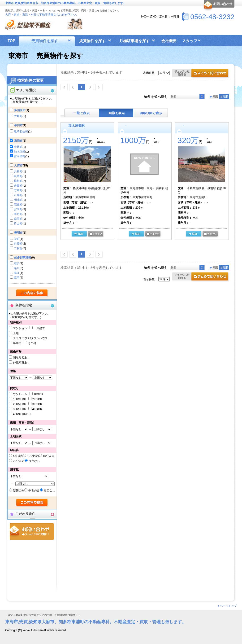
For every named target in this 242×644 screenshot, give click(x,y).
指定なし (34, 461)
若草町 (18, 190)
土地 (16, 333)
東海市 (18, 141)
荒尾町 (18, 147)
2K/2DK (37, 399)
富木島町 (20, 156)
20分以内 (19, 461)
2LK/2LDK (19, 404)
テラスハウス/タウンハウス (30, 338)
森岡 (17, 278)
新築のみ (19, 491)
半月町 (18, 214)
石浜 (17, 263)
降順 (224, 96)
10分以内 (33, 456)
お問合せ (32, 532)
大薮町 (18, 116)
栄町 (17, 239)
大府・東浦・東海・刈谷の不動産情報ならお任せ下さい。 (42, 15)
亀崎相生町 (21, 131)
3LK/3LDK (19, 409)
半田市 (18, 125)
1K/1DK (38, 394)
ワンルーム (20, 394)
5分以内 (18, 456)
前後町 (18, 244)
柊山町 (18, 223)
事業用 (17, 343)
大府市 (18, 166)
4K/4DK (37, 409)
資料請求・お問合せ (201, 277)
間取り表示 (151, 113)
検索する (32, 293)
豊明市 (18, 233)
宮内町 (18, 209)
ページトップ (228, 606)
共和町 (18, 171)
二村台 (18, 248)
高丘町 (18, 205)
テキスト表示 (82, 113)
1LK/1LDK (19, 399)
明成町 (18, 200)
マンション (20, 328)
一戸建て (39, 328)
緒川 (17, 268)
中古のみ (34, 491)
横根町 (18, 181)
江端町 (18, 195)
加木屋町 (20, 152)
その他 (32, 343)
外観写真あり (22, 363)
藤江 (17, 273)
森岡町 (18, 219)
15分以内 (49, 456)
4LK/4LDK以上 (22, 414)
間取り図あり (22, 358)
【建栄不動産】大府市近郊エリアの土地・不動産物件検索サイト (43, 615)
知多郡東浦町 (23, 258)
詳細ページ (136, 234)
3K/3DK (37, 404)
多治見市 (20, 110)
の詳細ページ (79, 234)
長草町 (18, 176)
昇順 (214, 96)
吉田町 (18, 186)
